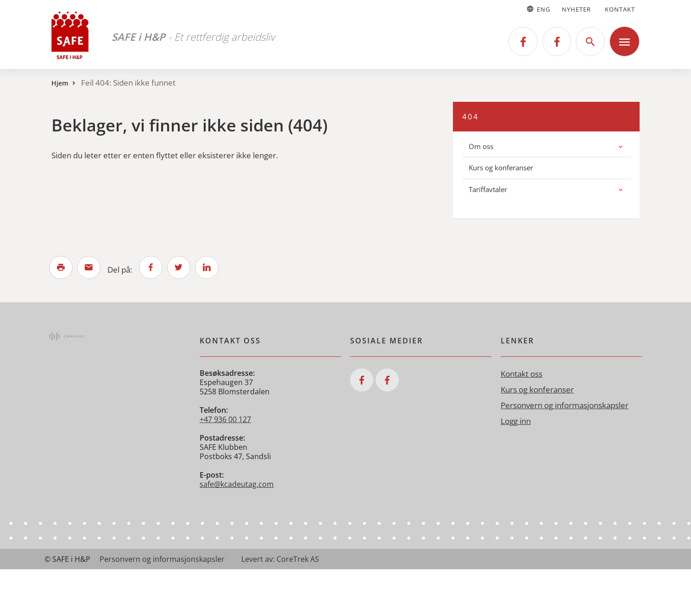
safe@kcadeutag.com (237, 485)
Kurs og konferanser (501, 168)
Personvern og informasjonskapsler (565, 406)
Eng (538, 9)
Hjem (60, 83)
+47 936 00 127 (225, 420)
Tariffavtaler (488, 189)
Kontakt (620, 9)
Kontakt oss (521, 375)
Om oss (481, 146)
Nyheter (576, 9)
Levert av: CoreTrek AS (280, 560)
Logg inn (516, 422)
